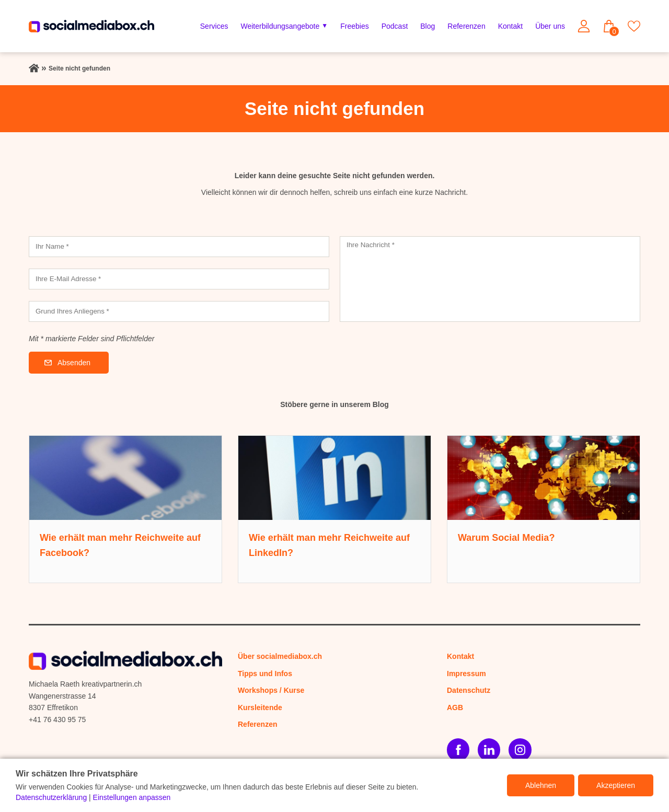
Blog (428, 26)
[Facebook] (458, 750)
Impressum (466, 674)
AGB (455, 707)
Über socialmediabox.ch (280, 656)
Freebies (354, 26)
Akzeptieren (616, 785)
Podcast (395, 26)
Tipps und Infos (265, 674)
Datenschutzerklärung (51, 797)
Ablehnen (541, 785)
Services (214, 26)
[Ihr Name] (179, 247)
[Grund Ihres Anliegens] (179, 311)
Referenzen (466, 26)
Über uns (550, 26)
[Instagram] (520, 750)
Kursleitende (260, 707)
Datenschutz (469, 690)
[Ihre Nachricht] (490, 279)
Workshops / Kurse (271, 690)
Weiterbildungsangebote (280, 26)
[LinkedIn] (489, 750)
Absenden (74, 363)
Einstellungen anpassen (132, 797)
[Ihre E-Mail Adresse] (179, 279)
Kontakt (510, 26)
